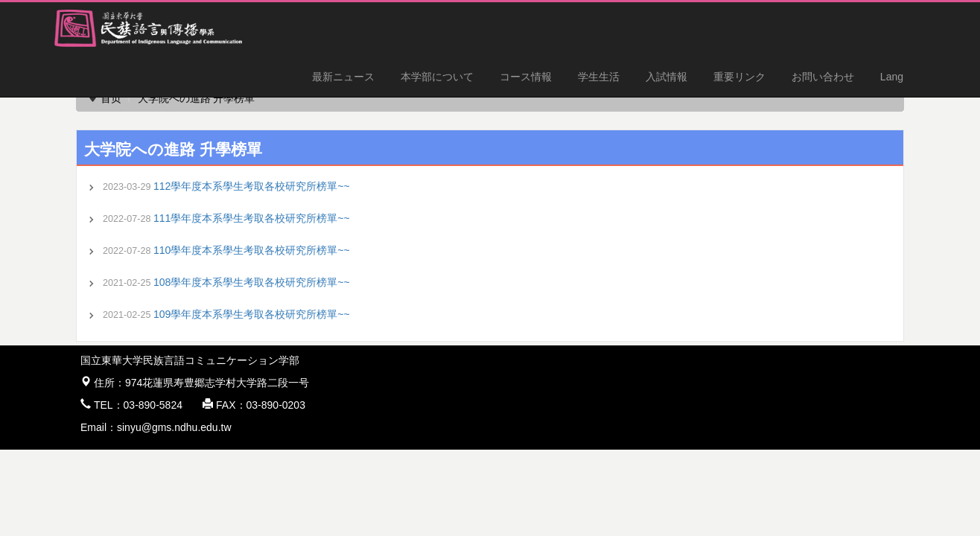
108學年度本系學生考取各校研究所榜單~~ (252, 282)
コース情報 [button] (526, 77)
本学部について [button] (437, 77)
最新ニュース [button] (343, 77)
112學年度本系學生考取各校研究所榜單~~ (252, 186)
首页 (111, 98)
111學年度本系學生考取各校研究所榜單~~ (252, 218)
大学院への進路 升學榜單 (197, 98)
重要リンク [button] (739, 77)
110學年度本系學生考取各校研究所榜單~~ (252, 250)
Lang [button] (892, 77)
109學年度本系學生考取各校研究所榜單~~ (252, 314)
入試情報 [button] (666, 77)
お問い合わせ (823, 77)
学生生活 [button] (599, 77)
